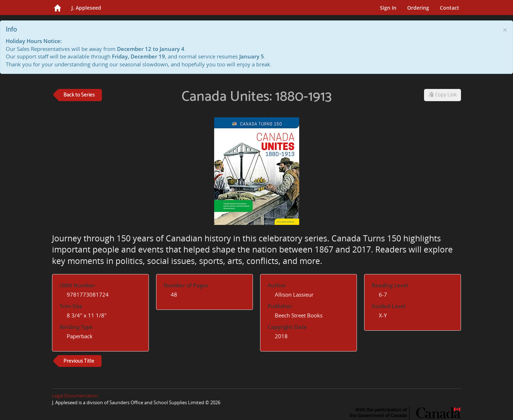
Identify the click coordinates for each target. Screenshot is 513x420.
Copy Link (443, 95)
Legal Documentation (75, 396)
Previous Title (79, 361)
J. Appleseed (86, 8)
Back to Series (79, 95)
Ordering (418, 8)
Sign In (388, 8)
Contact (450, 8)
